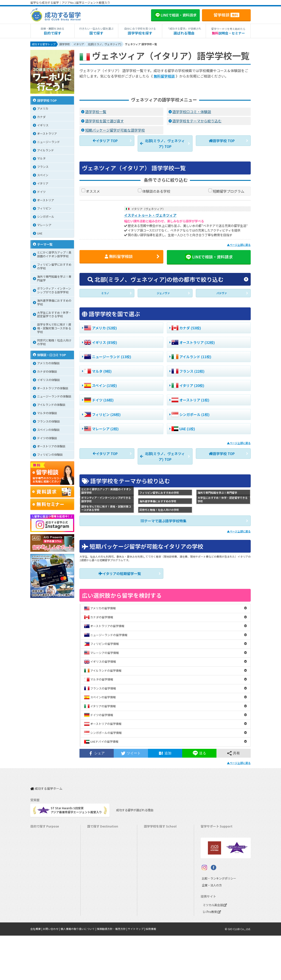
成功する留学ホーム (46, 787)
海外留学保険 (211, 845)
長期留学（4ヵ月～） (46, 839)
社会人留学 (40, 927)
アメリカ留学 (98, 832)
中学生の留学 (41, 900)
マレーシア (153, 886)
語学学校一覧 (96, 112)
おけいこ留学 (41, 879)
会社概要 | (37, 974)
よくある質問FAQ (214, 866)
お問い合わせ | (52, 974)
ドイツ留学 (96, 920)
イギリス (152, 859)
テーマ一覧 (45, 244)
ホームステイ (41, 866)
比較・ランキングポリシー (218, 923)
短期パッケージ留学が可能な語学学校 (115, 130)
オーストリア (154, 920)
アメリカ (152, 832)
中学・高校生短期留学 (47, 893)
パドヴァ (222, 294)
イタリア (152, 900)
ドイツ (150, 914)
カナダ (150, 839)
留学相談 (226, 15)
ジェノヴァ (163, 294)
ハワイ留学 (96, 886)
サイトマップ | (137, 974)
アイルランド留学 (101, 866)
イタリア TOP (105, 140)
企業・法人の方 (211, 930)
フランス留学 (98, 900)
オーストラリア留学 (102, 845)
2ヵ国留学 (39, 873)
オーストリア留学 (101, 927)
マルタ (150, 873)
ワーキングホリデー (45, 852)
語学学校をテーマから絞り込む (197, 121)
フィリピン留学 (99, 879)
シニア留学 (40, 934)
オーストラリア (156, 845)
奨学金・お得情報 (214, 839)
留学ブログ (210, 859)
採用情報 (151, 974)
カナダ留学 (96, 839)
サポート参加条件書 (216, 873)
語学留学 (38, 845)
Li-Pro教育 (212, 956)
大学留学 (38, 920)
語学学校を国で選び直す (104, 121)
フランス (152, 893)
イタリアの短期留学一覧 (120, 573)
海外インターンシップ (47, 859)
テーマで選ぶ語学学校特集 (164, 521)
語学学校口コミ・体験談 (192, 112)
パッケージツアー (44, 886)
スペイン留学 (98, 914)
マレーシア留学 (99, 893)
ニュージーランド (157, 852)
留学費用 (209, 832)
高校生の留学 (41, 907)
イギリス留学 (98, 859)
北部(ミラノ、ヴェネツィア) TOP (162, 143)
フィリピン (153, 879)
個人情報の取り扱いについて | (79, 974)
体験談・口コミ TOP (52, 355)
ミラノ (105, 294)
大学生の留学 (41, 914)
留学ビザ (209, 852)
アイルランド (154, 866)
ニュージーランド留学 (104, 852)
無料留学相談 (164, 76)
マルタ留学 (96, 873)
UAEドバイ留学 (99, 934)
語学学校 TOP (222, 140)
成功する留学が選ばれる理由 (134, 807)
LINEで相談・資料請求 (209, 256)
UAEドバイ (153, 927)
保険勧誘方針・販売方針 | (112, 974)
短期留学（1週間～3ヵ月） (50, 832)
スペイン (152, 907)
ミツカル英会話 (215, 950)
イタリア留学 (98, 907)
